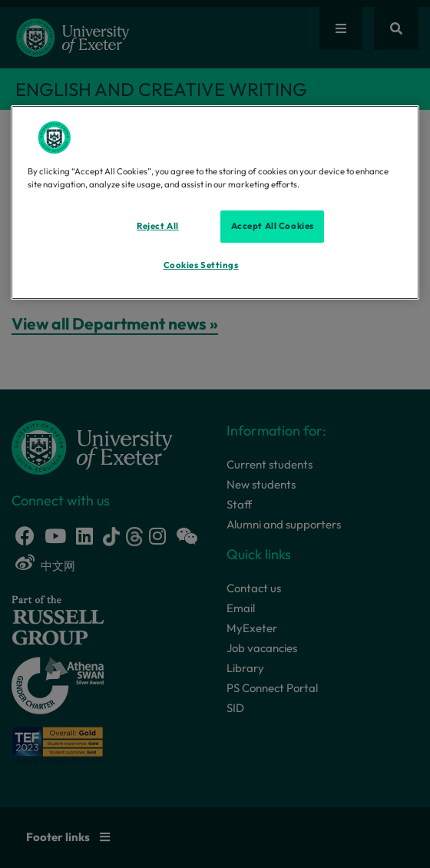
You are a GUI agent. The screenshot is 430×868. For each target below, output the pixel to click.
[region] (215, 202)
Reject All (158, 226)
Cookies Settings (201, 265)
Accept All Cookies (273, 226)
